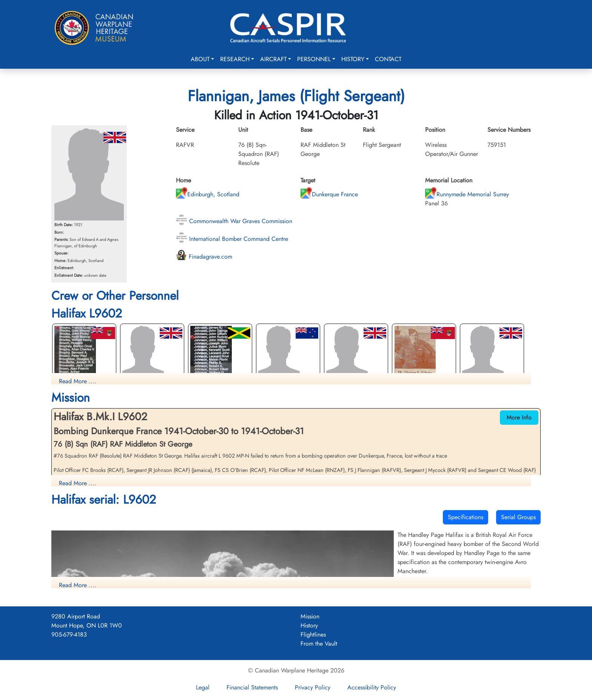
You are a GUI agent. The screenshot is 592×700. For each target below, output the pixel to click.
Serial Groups (518, 517)
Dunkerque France (329, 194)
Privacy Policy (313, 687)
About (200, 59)
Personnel (314, 59)
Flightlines (313, 634)
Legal (203, 687)
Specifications (466, 517)
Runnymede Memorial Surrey (467, 194)
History (353, 59)
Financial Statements (252, 687)
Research (235, 59)
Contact (388, 59)
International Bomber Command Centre (232, 239)
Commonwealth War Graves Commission (234, 221)
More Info (519, 417)
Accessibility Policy (372, 687)
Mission (310, 616)
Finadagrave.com (204, 257)
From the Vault (319, 644)
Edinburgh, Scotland (208, 194)
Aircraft (273, 59)
